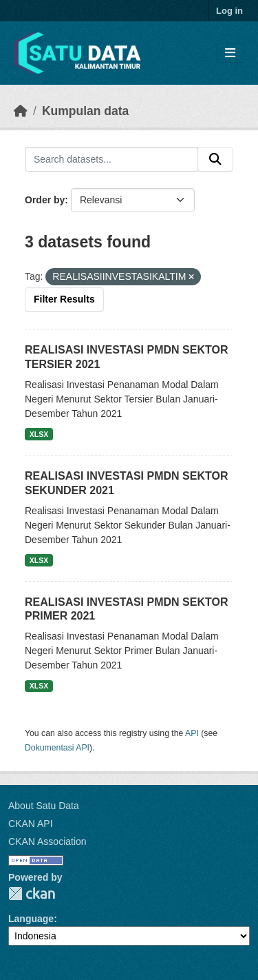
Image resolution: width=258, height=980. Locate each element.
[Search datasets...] (111, 159)
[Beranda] (21, 111)
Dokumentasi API (57, 748)
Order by (45, 200)
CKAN (32, 894)
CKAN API (31, 824)
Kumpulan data (85, 111)
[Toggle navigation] (230, 53)
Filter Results (64, 299)
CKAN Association (47, 841)
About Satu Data (44, 806)
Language (31, 919)
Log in (229, 11)
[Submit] (215, 159)
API (192, 733)
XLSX (39, 434)
